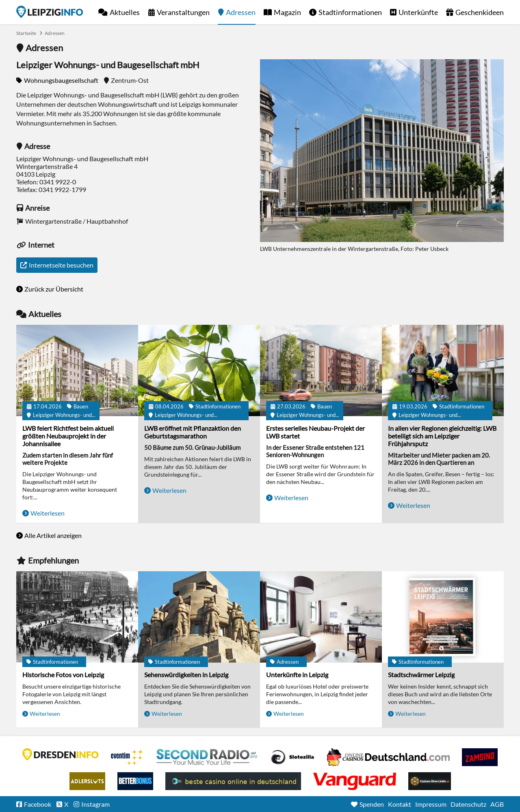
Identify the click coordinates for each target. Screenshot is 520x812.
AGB (497, 804)
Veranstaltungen (183, 12)
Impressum (431, 804)
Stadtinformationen (350, 12)
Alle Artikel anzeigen (53, 535)
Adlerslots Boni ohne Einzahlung (87, 781)
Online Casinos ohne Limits (430, 781)
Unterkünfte (418, 12)
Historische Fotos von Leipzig (63, 675)
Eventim (128, 757)
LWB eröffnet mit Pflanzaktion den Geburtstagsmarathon (193, 432)
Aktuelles (125, 12)
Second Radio (207, 757)
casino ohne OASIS (355, 781)
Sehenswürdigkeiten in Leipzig (186, 675)
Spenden (372, 804)
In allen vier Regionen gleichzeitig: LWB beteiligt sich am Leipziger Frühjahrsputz (442, 436)
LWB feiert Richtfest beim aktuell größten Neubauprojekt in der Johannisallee (68, 436)
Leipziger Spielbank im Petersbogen (388, 757)
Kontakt (400, 804)
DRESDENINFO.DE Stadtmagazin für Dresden (61, 754)
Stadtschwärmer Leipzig (421, 675)
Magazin (287, 12)
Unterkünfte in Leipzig (297, 675)
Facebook (38, 804)
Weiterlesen (48, 513)
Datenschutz (468, 804)
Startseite (50, 12)
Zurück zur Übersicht (54, 289)
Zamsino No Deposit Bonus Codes (480, 757)
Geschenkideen (480, 12)
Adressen (241, 12)
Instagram (95, 804)
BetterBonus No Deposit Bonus (135, 781)
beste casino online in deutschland (233, 781)
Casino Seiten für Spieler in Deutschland (292, 757)
